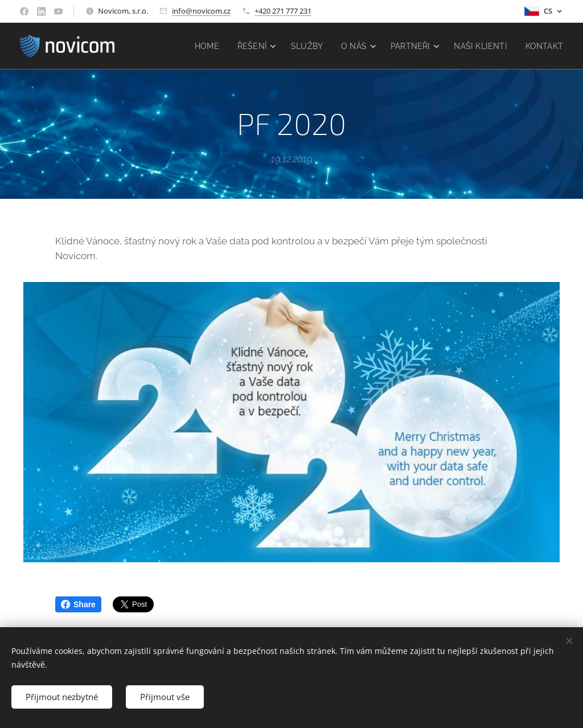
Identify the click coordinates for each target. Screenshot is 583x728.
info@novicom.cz (201, 11)
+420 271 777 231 (283, 11)
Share (78, 604)
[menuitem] (205, 46)
